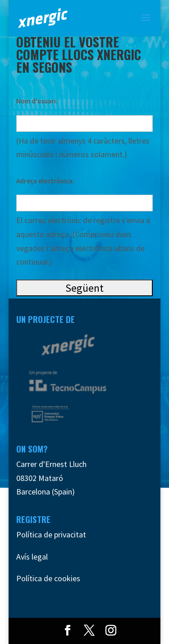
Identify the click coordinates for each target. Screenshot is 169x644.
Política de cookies (48, 578)
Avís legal (32, 557)
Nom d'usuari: (37, 101)
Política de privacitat (51, 534)
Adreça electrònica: (45, 181)
